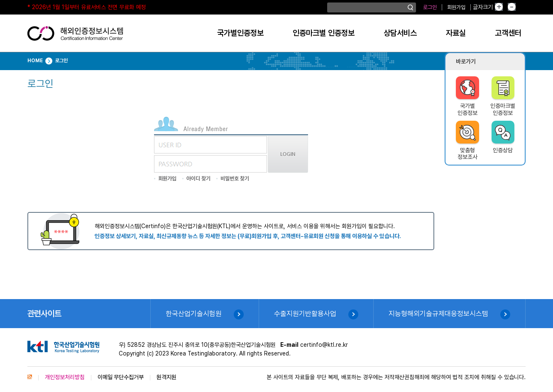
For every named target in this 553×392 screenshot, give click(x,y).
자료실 (456, 33)
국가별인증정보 (240, 33)
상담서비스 (400, 33)
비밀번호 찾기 (235, 179)
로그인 (430, 7)
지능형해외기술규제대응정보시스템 (438, 314)
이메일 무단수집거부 (121, 377)
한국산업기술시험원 (194, 314)
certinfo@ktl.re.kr (324, 345)
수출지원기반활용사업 (305, 314)
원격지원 (166, 377)
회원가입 (456, 7)
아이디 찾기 (198, 179)
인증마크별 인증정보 (324, 33)
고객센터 (508, 33)
